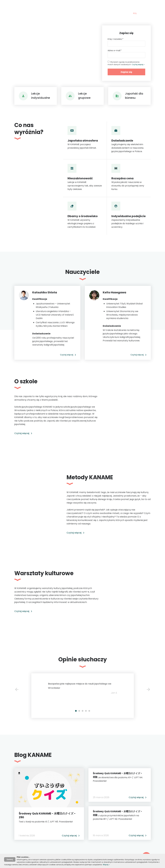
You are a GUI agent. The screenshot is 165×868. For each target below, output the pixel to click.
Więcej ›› (106, 865)
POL (135, 13)
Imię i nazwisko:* (115, 39)
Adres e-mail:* (115, 50)
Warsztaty (102, 6)
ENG (141, 13)
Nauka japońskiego (56, 6)
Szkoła (76, 6)
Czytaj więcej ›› (138, 64)
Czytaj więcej (67, 355)
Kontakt (118, 6)
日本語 (148, 13)
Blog (89, 6)
